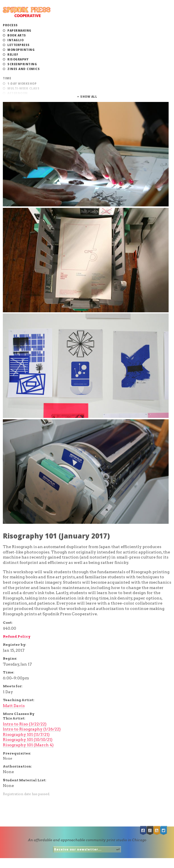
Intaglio (15, 40)
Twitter (164, 831)
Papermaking (19, 30)
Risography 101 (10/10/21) (28, 740)
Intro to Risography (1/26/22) (32, 729)
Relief (13, 54)
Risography (18, 59)
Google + (150, 831)
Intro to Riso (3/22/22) (25, 724)
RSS (157, 831)
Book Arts (17, 35)
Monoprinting (21, 50)
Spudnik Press (27, 12)
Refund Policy (17, 636)
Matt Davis (14, 706)
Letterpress (19, 45)
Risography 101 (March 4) (28, 745)
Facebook (143, 831)
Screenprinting (22, 64)
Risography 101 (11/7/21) (26, 734)
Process (10, 25)
